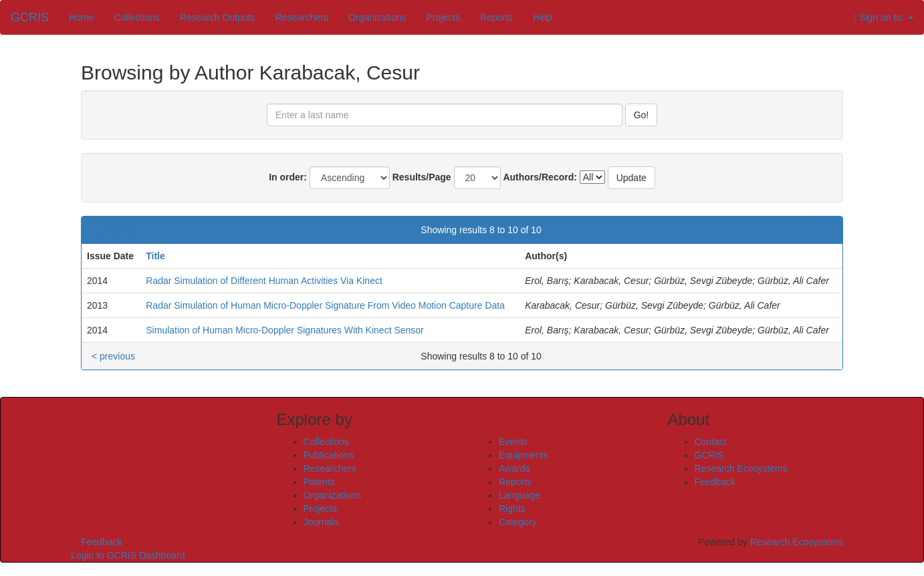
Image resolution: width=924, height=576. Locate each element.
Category (518, 522)
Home (81, 17)
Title (155, 256)
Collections (136, 17)
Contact (711, 442)
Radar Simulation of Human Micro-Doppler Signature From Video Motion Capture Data (325, 305)
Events (513, 442)
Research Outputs (218, 17)
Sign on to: (883, 18)
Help (543, 17)
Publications (329, 455)
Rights (512, 509)
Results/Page (422, 177)
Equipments (524, 455)
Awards (514, 468)
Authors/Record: (540, 177)
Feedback (715, 482)
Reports (496, 17)
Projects (443, 17)
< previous (113, 230)
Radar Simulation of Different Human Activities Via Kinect (264, 281)
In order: (288, 177)
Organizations (377, 17)
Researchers (302, 17)
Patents (319, 482)
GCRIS (709, 455)
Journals (321, 522)
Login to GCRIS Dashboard (128, 555)
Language (519, 495)
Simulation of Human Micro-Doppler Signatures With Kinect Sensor (285, 330)
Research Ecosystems (741, 468)
